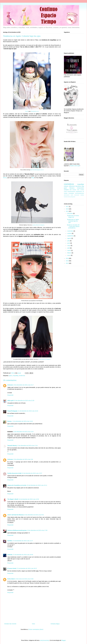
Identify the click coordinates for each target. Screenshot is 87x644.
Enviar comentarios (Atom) (36, 629)
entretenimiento (71, 192)
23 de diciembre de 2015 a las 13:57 (32, 473)
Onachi (27, 111)
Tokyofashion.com (35, 111)
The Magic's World (13, 499)
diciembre (70, 213)
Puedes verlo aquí (75, 166)
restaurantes (80, 188)
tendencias (22, 376)
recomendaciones (79, 193)
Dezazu (10, 421)
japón (10, 376)
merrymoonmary (45, 640)
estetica (82, 195)
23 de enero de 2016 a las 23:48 (24, 579)
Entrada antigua (55, 624)
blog (33, 178)
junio (69, 243)
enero (69, 255)
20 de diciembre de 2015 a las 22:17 (24, 385)
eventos (66, 197)
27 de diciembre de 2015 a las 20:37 (27, 568)
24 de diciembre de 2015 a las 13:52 (29, 499)
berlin (72, 195)
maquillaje (15, 376)
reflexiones (72, 186)
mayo (69, 246)
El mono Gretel (12, 568)
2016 (67, 209)
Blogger (64, 640)
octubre (70, 233)
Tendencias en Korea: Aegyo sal (73, 216)
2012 (67, 263)
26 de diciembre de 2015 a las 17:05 (37, 530)
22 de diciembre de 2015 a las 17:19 (27, 446)
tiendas (74, 190)
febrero (69, 253)
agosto (69, 238)
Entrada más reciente (10, 624)
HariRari (10, 541)
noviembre (70, 231)
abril (69, 248)
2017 (67, 206)
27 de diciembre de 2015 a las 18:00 (23, 555)
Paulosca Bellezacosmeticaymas (17, 530)
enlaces (66, 186)
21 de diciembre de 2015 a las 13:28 (23, 421)
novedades (71, 193)
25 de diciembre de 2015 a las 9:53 (34, 515)
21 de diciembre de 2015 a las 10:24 (28, 411)
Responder (10, 395)
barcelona (78, 186)
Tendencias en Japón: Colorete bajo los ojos (73, 221)
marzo (69, 250)
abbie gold (10, 401)
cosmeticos (69, 184)
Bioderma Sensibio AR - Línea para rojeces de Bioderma (73, 226)
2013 (67, 261)
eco (71, 190)
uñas (78, 190)
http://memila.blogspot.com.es (37, 170)
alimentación (67, 195)
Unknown (10, 385)
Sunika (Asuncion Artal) (14, 473)
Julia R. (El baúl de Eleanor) (16, 515)
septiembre (71, 236)
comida (82, 190)
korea (69, 197)
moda (65, 192)
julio (69, 241)
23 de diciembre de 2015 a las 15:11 (37, 485)
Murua (5, 178)
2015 (67, 211)
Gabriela (10, 555)
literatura (72, 188)
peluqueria (73, 197)
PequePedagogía (12, 411)
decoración (77, 195)
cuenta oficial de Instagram (38, 225)
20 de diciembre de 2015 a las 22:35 (24, 401)
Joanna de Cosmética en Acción (17, 485)
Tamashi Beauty (12, 446)
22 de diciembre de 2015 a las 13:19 (23, 432)
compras (66, 190)
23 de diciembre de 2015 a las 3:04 (23, 459)
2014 (67, 258)
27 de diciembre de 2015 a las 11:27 (23, 541)
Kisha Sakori (11, 579)
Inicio (34, 624)
